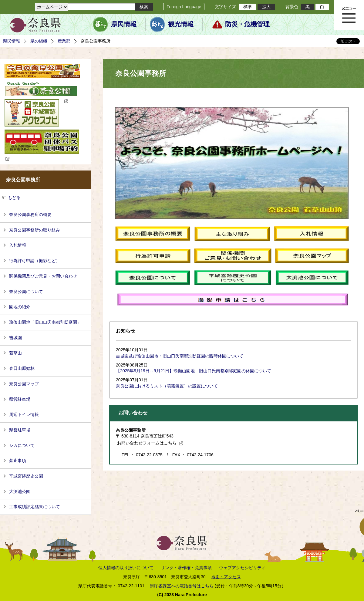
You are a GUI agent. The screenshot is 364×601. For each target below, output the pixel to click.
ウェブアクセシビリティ (242, 568)
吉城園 (15, 338)
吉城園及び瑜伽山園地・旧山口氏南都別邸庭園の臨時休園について (180, 356)
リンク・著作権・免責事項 (186, 568)
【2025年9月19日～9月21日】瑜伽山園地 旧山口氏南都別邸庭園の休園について (194, 371)
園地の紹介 (20, 307)
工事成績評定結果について (35, 507)
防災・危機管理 (247, 24)
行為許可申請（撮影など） (35, 261)
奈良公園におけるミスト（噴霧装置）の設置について (167, 386)
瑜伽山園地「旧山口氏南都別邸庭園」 (45, 322)
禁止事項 (18, 461)
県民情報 (124, 24)
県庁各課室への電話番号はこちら (182, 586)
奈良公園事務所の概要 (30, 214)
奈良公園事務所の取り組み (35, 230)
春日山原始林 (22, 368)
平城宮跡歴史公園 (26, 476)
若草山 (15, 353)
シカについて (22, 445)
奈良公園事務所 (131, 430)
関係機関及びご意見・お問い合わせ (43, 276)
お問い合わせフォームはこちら (150, 443)
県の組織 (39, 41)
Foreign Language (184, 7)
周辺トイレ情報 (24, 414)
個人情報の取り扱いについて (126, 568)
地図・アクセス (226, 577)
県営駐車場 (20, 399)
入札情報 (18, 245)
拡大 (266, 7)
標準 (248, 7)
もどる (14, 198)
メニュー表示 (349, 15)
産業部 (64, 41)
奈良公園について (26, 292)
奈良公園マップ (24, 384)
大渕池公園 (20, 491)
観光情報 (181, 24)
